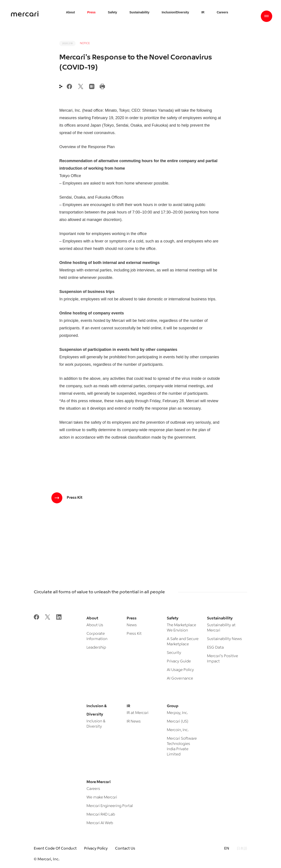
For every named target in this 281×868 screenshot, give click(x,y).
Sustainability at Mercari (221, 628)
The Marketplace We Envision (181, 628)
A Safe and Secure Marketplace (183, 642)
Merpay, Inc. (177, 713)
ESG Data (215, 648)
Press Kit (134, 634)
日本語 (242, 849)
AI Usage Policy (180, 670)
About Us (95, 625)
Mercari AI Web (100, 823)
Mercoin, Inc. (178, 730)
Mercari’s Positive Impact (222, 659)
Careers (93, 789)
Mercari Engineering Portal (110, 806)
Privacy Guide (179, 661)
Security (174, 653)
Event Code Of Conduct (55, 849)
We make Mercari (102, 797)
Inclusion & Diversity (96, 724)
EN (227, 849)
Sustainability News (224, 639)
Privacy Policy (96, 849)
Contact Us (125, 849)
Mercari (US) (178, 722)
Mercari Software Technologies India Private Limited (182, 747)
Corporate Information (97, 636)
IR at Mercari (138, 713)
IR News (134, 722)
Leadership (96, 648)
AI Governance (180, 679)
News (132, 625)
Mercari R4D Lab (101, 815)
